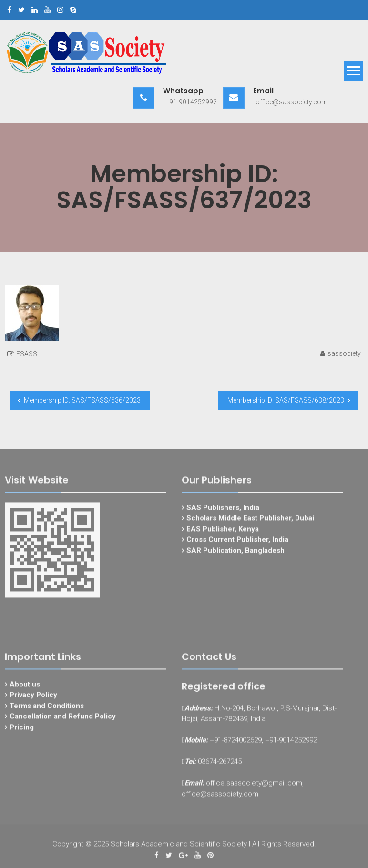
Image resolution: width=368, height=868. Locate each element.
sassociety (344, 353)
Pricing (22, 730)
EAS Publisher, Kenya (223, 532)
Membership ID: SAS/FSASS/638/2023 (286, 400)
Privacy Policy (33, 698)
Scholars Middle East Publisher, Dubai (250, 521)
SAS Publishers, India (223, 510)
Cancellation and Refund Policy (63, 719)
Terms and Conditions (47, 708)
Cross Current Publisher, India (237, 543)
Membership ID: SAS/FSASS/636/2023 (82, 400)
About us (25, 687)
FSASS (27, 354)
